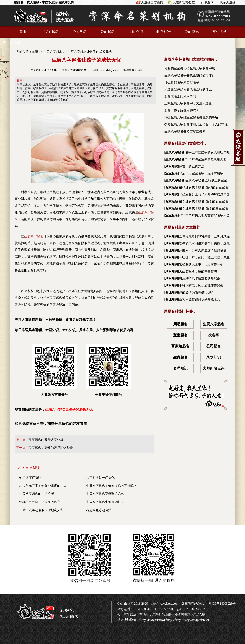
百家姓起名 (173, 187)
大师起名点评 (214, 368)
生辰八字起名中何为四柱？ (105, 502)
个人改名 (80, 32)
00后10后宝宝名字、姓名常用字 (201, 173)
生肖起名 (180, 357)
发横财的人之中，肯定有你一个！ (203, 264)
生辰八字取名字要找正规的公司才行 (190, 75)
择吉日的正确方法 (192, 166)
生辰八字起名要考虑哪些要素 (185, 131)
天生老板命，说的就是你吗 (198, 271)
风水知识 (172, 166)
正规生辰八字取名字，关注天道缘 (188, 103)
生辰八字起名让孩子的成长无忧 (90, 52)
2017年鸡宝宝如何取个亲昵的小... (43, 486)
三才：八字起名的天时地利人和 (41, 510)
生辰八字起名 (53, 52)
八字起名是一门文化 (100, 478)
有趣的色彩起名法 (99, 510)
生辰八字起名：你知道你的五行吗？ (111, 486)
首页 (23, 32)
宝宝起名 (52, 32)
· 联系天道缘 (227, 2)
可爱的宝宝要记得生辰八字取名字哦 (190, 68)
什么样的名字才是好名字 (182, 82)
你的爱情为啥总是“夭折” (196, 292)
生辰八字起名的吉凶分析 (37, 494)
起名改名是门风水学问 (180, 96)
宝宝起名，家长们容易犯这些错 (51, 448)
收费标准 (164, 32)
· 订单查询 (206, 2)
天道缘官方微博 (152, 2)
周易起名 (180, 324)
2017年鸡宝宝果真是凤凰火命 (206, 159)
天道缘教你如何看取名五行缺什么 (188, 89)
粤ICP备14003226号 (222, 604)
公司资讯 (192, 32)
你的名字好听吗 (30, 478)
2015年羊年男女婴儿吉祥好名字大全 (204, 215)
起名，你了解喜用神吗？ (182, 110)
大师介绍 (136, 32)
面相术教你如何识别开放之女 (200, 299)
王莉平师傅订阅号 (108, 370)
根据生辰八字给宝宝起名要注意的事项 (191, 117)
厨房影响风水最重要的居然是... (201, 278)
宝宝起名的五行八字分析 (46, 440)
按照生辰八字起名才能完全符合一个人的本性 (196, 124)
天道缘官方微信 (184, 2)
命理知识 (172, 250)
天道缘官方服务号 (54, 370)
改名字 (214, 335)
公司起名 (108, 32)
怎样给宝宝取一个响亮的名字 (40, 502)
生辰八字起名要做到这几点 (105, 494)
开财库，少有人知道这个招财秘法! (203, 250)
